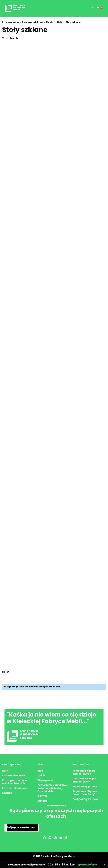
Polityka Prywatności (86, 799)
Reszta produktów (32, 22)
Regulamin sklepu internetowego (84, 772)
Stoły (59, 22)
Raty (5, 771)
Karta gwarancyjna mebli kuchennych (14, 782)
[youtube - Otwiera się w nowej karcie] (61, 838)
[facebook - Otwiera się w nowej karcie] (44, 838)
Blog (40, 771)
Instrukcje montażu (14, 775)
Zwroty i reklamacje (14, 788)
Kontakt (7, 793)
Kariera (42, 801)
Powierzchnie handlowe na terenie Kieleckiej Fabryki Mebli (52, 788)
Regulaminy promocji (86, 786)
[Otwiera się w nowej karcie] (66, 838)
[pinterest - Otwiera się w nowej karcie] (55, 838)
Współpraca (45, 780)
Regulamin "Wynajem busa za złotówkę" (86, 793)
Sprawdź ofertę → (89, 865)
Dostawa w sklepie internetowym (84, 780)
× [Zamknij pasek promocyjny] (104, 865)
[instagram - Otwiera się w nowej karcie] (50, 838)
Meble (50, 22)
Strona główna (10, 22)
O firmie (42, 796)
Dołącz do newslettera (23, 828)
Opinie (41, 775)
